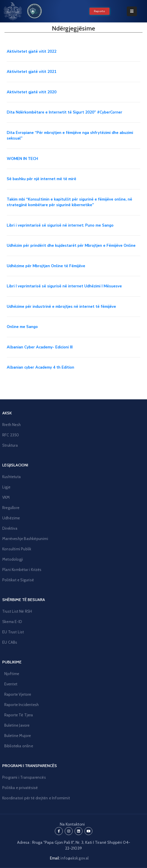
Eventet (11, 684)
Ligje (6, 487)
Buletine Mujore (18, 736)
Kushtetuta (11, 477)
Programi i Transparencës (24, 777)
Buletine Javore (17, 725)
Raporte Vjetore (18, 694)
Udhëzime (11, 518)
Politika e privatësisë (20, 788)
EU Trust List (13, 632)
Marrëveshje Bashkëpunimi (25, 539)
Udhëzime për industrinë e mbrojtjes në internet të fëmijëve (61, 307)
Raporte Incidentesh (22, 705)
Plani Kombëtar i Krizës (22, 570)
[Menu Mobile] (132, 11)
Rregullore (11, 508)
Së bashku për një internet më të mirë (41, 179)
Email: (69, 858)
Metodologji (13, 559)
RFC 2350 (11, 435)
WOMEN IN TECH (22, 159)
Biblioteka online (19, 746)
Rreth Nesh (11, 425)
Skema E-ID (12, 622)
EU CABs (10, 642)
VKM (6, 497)
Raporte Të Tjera (19, 715)
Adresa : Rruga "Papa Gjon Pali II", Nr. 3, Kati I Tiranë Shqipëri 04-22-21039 (74, 845)
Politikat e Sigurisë (18, 580)
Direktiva (10, 528)
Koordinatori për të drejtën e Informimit (36, 798)
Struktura (10, 445)
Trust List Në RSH (17, 611)
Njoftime (12, 674)
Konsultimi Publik (17, 549)
